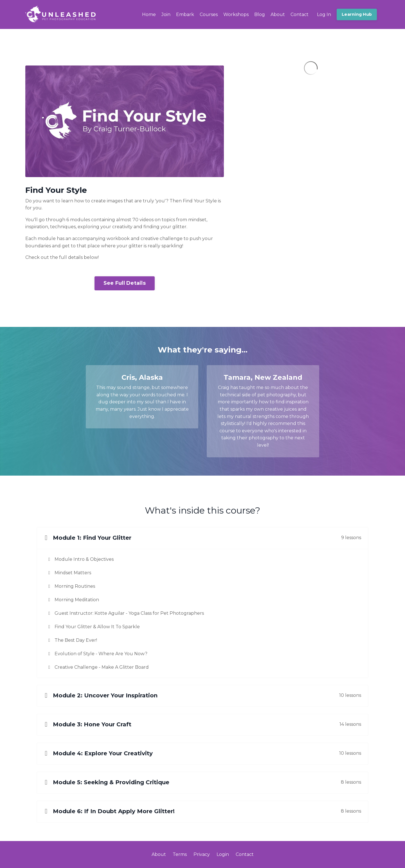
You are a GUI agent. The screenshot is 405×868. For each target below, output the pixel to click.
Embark (185, 14)
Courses (209, 14)
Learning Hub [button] (357, 14)
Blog (260, 14)
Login (223, 854)
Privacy (202, 854)
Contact (300, 14)
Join (166, 14)
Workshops (236, 14)
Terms (180, 854)
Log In (324, 14)
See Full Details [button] (125, 283)
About (278, 14)
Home (149, 14)
